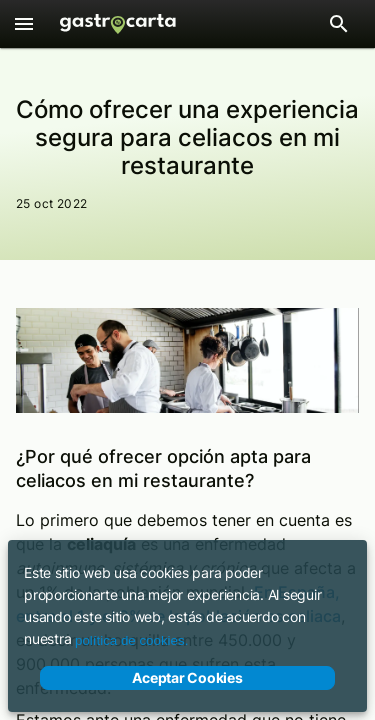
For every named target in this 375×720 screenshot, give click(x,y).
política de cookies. (131, 640)
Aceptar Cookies (187, 678)
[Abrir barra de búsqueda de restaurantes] (339, 24)
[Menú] (24, 24)
